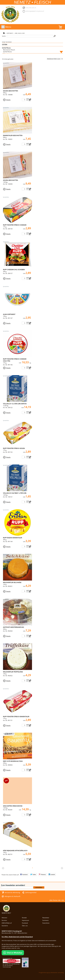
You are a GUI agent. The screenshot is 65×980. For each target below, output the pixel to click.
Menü (8, 27)
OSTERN (5, 45)
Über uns (25, 926)
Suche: (4, 36)
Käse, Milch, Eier (20, 33)
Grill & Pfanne (6, 48)
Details (8, 100)
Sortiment (10, 33)
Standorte (5, 926)
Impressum (25, 920)
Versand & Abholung (12, 892)
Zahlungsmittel (31, 892)
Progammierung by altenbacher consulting (51, 973)
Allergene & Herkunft (12, 896)
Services (4, 920)
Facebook (25, 923)
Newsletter (46, 918)
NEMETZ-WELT (6, 912)
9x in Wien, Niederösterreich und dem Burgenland (17, 937)
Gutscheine (46, 923)
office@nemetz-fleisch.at (35, 11)
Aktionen (4, 918)
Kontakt (24, 918)
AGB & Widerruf (7, 923)
